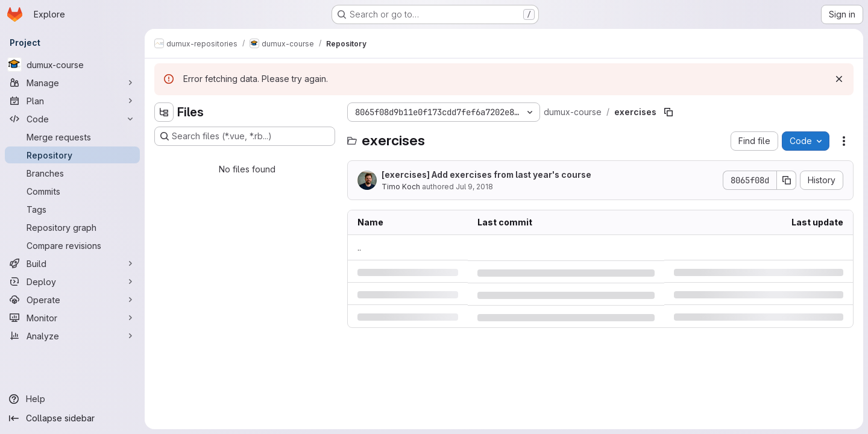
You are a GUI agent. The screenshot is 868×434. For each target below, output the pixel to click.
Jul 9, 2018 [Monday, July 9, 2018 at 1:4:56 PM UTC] (474, 187)
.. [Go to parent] (359, 247)
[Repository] (72, 155)
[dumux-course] (72, 64)
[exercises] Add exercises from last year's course (486, 175)
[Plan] (72, 101)
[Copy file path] (668, 112)
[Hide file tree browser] (164, 112)
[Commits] (72, 191)
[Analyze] (72, 336)
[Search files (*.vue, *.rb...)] (245, 136)
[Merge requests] (72, 137)
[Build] (72, 263)
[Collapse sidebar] (72, 418)
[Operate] (72, 300)
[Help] (72, 399)
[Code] (72, 119)
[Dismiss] (839, 79)
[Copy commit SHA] (787, 180)
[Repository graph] (72, 227)
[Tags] (72, 209)
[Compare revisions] (72, 245)
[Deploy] (72, 281)
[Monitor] (72, 318)
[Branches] (72, 173)
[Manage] (72, 83)
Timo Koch (401, 187)
